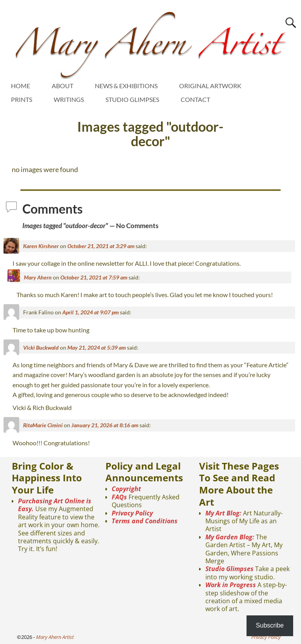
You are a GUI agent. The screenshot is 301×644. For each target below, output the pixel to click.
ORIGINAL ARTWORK (210, 86)
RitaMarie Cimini (43, 425)
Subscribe (270, 625)
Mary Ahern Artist (55, 637)
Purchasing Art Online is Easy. (55, 505)
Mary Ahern (38, 277)
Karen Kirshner (41, 246)
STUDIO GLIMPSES (132, 99)
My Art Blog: (223, 513)
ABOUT (63, 86)
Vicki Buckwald (41, 347)
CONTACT (195, 99)
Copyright (126, 489)
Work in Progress (231, 585)
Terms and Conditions (145, 521)
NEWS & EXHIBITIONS (126, 86)
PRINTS (22, 99)
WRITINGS (69, 99)
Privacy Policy (132, 513)
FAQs (119, 497)
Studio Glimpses (229, 569)
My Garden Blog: (230, 537)
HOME (21, 86)
